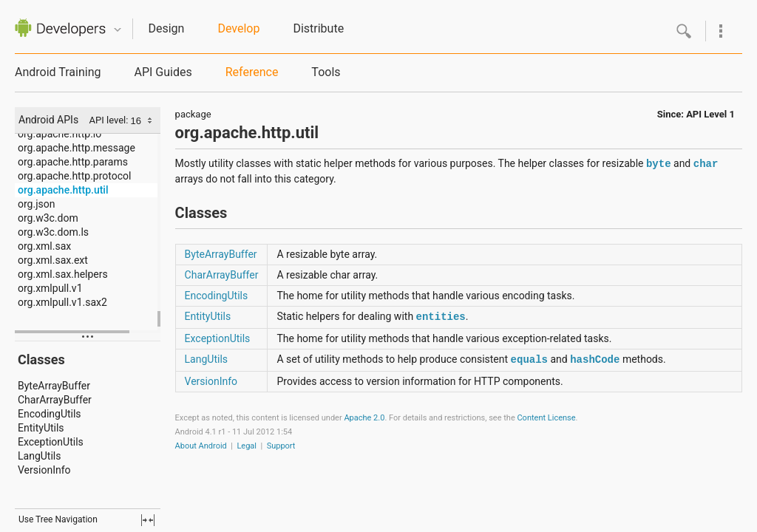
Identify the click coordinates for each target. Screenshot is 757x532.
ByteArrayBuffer (54, 386)
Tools (326, 72)
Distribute (318, 28)
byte (659, 164)
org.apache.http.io (60, 134)
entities (441, 317)
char (706, 164)
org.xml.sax (44, 246)
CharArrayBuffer (55, 400)
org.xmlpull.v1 (50, 288)
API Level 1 (710, 114)
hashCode (595, 360)
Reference (252, 72)
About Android (201, 446)
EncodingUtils (50, 414)
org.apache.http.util (63, 190)
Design (166, 28)
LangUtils (39, 456)
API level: (110, 120)
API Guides (163, 72)
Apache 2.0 (364, 418)
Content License (546, 418)
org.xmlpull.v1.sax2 (62, 302)
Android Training (58, 72)
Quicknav (118, 30)
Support (281, 446)
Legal (247, 446)
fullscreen (148, 520)
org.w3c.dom (48, 218)
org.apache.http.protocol (74, 176)
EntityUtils (41, 428)
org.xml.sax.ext (53, 260)
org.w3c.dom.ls (53, 232)
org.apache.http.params (73, 162)
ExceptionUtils (51, 442)
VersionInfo (44, 470)
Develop (238, 28)
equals (529, 360)
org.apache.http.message (77, 148)
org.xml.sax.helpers (63, 274)
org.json (36, 204)
